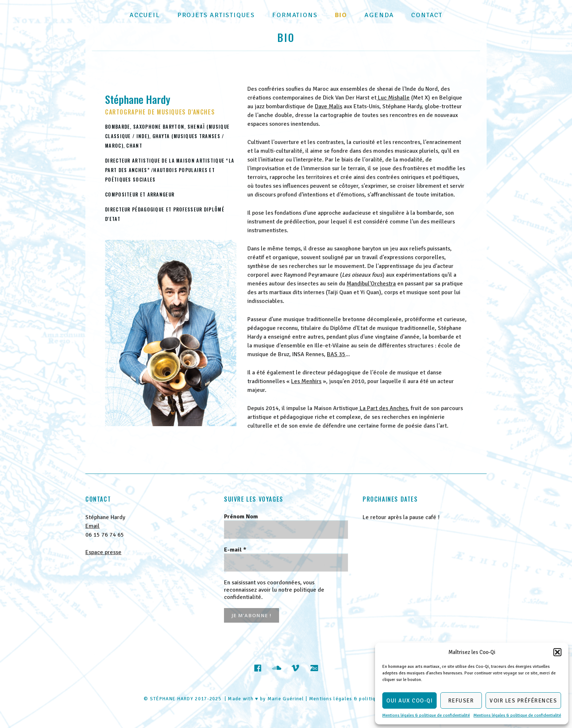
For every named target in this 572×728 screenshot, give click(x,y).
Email (92, 526)
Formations (295, 15)
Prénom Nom (241, 517)
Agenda (379, 15)
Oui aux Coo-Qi (409, 701)
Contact (427, 15)
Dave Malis (328, 106)
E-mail (235, 550)
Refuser (461, 701)
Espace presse (103, 552)
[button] (557, 652)
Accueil (145, 15)
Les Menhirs (306, 381)
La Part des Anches (383, 408)
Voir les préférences (523, 701)
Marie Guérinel (286, 699)
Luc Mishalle (393, 98)
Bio (341, 15)
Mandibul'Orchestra (371, 284)
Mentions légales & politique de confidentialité (426, 715)
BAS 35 (336, 354)
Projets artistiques (216, 15)
